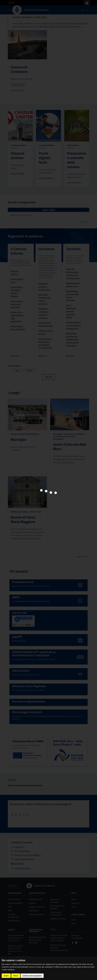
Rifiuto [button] (16, 976)
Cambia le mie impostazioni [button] (32, 976)
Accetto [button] (6, 976)
